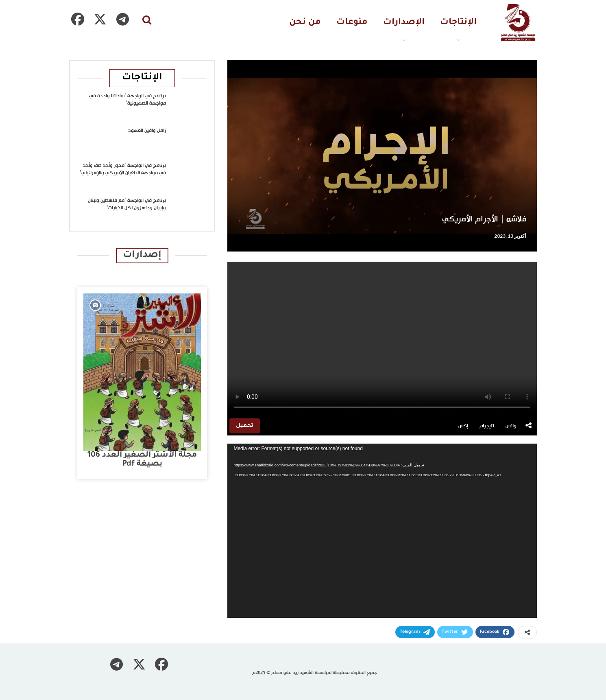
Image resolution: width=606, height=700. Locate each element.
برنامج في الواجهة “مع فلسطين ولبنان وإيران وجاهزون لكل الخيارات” (127, 204)
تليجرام (487, 426)
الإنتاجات (458, 23)
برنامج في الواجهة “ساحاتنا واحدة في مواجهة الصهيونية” (128, 100)
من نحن (305, 23)
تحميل (245, 426)
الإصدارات (404, 23)
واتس (511, 426)
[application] (382, 531)
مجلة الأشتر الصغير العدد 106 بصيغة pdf (142, 460)
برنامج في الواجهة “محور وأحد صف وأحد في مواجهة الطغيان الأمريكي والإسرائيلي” (123, 169)
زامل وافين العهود (147, 131)
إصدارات (142, 255)
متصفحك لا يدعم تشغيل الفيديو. (382, 339)
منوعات (352, 23)
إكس (463, 426)
